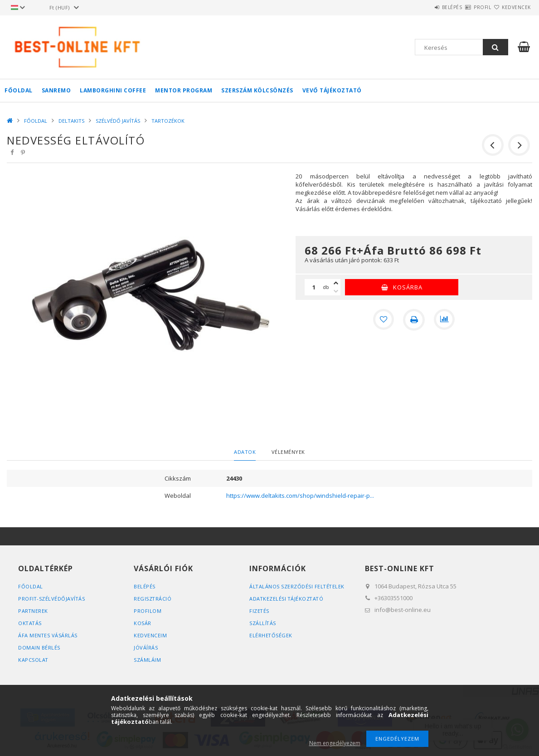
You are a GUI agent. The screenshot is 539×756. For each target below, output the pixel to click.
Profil (466, 7)
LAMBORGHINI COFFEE (113, 90)
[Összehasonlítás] (445, 320)
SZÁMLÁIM (147, 660)
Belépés (425, 7)
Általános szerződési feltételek (298, 586)
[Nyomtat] (414, 320)
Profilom (148, 611)
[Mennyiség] (314, 287)
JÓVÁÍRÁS (146, 648)
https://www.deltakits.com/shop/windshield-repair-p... (300, 496)
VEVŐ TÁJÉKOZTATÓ (332, 90)
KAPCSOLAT (34, 660)
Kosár (143, 623)
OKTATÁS (30, 623)
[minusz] (336, 291)
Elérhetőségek (271, 635)
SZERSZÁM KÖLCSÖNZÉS (257, 90)
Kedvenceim (150, 635)
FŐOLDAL (19, 90)
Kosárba (408, 287)
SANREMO (56, 90)
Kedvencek (511, 7)
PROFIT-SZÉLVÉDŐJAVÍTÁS (52, 599)
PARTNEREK (33, 611)
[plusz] (336, 283)
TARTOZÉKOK (168, 121)
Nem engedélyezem (335, 743)
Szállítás (263, 623)
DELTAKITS (71, 121)
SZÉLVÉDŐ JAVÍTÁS (118, 121)
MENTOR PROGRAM (184, 90)
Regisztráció (153, 599)
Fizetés (260, 611)
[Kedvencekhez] (383, 320)
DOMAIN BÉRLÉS (39, 648)
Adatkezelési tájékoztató (287, 599)
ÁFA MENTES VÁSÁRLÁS (48, 635)
